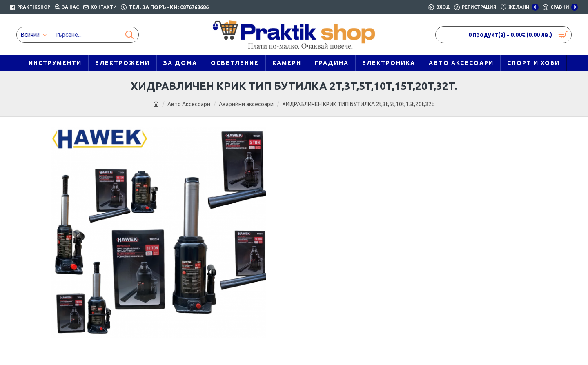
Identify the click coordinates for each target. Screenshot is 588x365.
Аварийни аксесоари (246, 104)
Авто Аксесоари (189, 104)
